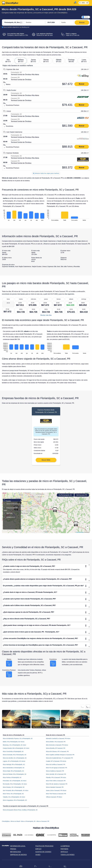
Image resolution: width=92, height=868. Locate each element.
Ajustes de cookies (43, 853)
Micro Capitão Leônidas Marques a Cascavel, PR (60, 756)
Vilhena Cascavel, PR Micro (54, 798)
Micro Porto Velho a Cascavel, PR (56, 782)
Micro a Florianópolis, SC (28, 823)
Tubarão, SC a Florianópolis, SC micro (14, 798)
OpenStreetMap (80, 534)
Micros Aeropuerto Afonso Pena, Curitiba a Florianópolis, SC (20, 811)
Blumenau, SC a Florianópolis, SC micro (14, 746)
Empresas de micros (18, 856)
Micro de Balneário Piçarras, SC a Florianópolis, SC (18, 740)
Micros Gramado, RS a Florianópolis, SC (15, 756)
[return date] (67, 22)
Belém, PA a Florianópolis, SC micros (14, 743)
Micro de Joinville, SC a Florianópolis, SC (15, 759)
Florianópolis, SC (65, 496)
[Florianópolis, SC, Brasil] (13, 22)
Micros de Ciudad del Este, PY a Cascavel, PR (59, 759)
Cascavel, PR (82, 496)
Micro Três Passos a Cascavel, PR (56, 795)
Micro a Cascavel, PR (43, 823)
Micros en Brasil (15, 823)
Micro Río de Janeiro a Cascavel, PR (57, 785)
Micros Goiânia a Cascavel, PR (55, 772)
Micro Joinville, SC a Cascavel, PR (56, 775)
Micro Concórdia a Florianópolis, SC (13, 753)
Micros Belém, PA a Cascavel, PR (56, 743)
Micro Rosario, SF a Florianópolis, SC (14, 788)
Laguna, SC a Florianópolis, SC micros (14, 762)
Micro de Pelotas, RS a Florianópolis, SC (15, 775)
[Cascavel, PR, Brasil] (35, 22)
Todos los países (67, 856)
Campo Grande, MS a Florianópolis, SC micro (16, 749)
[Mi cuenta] (75, 3)
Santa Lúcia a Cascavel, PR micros (56, 792)
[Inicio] (10, 3)
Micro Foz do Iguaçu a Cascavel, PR (57, 769)
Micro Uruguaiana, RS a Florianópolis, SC (15, 801)
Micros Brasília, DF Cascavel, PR (56, 749)
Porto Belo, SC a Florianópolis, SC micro (15, 782)
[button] (88, 528)
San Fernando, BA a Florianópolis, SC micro (16, 792)
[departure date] (53, 22)
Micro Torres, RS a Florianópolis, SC (13, 795)
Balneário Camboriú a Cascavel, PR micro (58, 740)
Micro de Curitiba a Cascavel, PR (56, 766)
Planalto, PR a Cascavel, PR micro (56, 779)
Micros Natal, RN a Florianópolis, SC (13, 772)
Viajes (38, 856)
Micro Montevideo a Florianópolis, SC (14, 769)
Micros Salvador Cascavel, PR (55, 788)
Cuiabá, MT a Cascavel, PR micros (56, 762)
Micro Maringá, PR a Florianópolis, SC (14, 766)
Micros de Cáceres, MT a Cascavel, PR (57, 753)
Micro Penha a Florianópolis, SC (12, 779)
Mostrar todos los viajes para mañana (46, 173)
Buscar (82, 84)
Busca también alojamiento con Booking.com (16, 27)
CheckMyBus (6, 823)
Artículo (64, 853)
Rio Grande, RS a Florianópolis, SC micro (15, 785)
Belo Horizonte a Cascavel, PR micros (57, 746)
